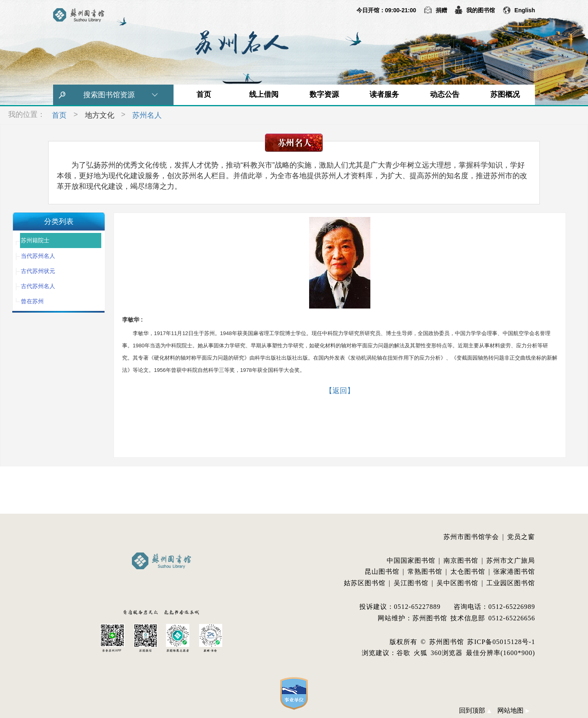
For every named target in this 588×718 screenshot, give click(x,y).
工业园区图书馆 (511, 583)
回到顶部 (475, 710)
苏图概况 (505, 94)
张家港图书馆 (514, 571)
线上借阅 (264, 94)
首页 (204, 94)
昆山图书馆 (382, 571)
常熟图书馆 (425, 571)
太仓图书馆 (468, 571)
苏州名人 (147, 115)
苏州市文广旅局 (511, 560)
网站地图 (513, 710)
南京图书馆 (461, 560)
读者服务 (384, 94)
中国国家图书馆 (411, 560)
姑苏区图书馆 (365, 583)
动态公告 (445, 94)
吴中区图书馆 (457, 583)
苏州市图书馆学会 (471, 537)
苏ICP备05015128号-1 (501, 642)
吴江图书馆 (411, 583)
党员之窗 (521, 537)
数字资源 (324, 94)
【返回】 (340, 391)
